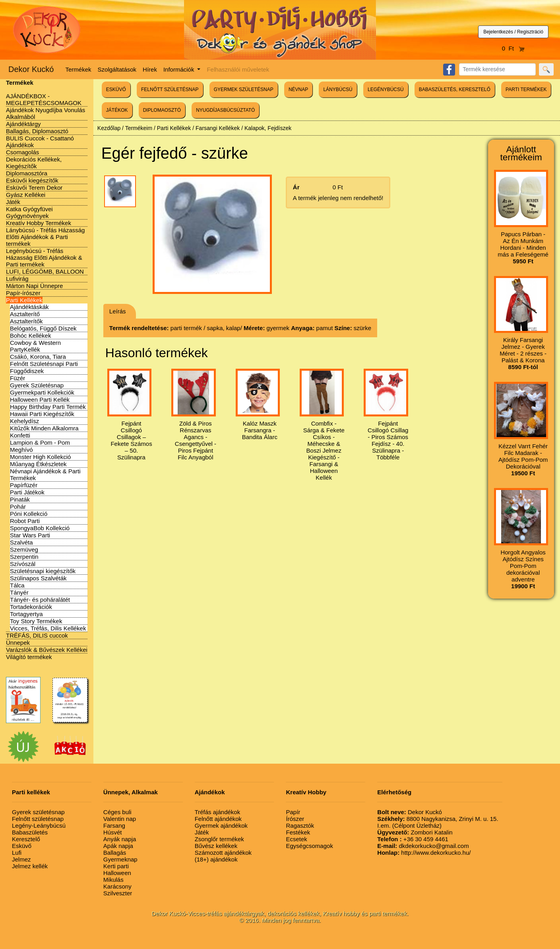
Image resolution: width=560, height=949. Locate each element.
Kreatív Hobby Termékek (39, 223)
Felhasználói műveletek (238, 69)
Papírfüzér (24, 485)
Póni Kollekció (29, 514)
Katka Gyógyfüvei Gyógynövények (29, 212)
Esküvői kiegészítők (32, 180)
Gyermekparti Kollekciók (42, 392)
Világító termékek (29, 657)
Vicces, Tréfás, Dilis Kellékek (48, 628)
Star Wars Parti (30, 535)
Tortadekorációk (31, 607)
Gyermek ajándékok (221, 826)
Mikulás (113, 880)
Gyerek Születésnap (37, 385)
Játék (13, 202)
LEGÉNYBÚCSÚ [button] (386, 89)
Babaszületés (30, 832)
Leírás (118, 311)
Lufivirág (17, 279)
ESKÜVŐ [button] (116, 89)
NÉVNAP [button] (298, 89)
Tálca (17, 585)
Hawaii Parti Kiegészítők (42, 414)
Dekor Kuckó (31, 69)
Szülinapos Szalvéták (38, 578)
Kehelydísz (24, 421)
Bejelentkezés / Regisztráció (513, 32)
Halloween (117, 873)
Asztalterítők (26, 321)
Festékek (298, 832)
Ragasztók (300, 826)
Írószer (295, 819)
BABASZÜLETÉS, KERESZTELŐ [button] (455, 89)
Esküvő (22, 846)
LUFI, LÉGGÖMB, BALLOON (45, 271)
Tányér (19, 592)
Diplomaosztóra (27, 173)
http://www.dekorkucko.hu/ (424, 853)
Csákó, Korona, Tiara (38, 357)
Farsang (114, 826)
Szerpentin (24, 557)
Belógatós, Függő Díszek (43, 328)
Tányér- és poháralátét (40, 600)
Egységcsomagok (309, 846)
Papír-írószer (23, 293)
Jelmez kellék (30, 866)
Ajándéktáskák (29, 307)
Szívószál (23, 564)
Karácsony (117, 886)
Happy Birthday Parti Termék (48, 407)
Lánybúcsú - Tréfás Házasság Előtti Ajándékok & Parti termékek (45, 237)
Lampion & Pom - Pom (40, 442)
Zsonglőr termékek (219, 839)
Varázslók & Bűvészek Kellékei (47, 650)
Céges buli (117, 812)
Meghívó (21, 450)
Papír (293, 812)
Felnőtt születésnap (38, 819)
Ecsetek (296, 839)
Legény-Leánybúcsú (39, 826)
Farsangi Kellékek (218, 128)
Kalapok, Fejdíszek (268, 128)
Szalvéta (21, 542)
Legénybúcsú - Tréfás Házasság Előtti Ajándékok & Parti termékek (44, 258)
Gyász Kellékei (26, 195)
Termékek (78, 69)
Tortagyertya (26, 614)
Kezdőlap (109, 128)
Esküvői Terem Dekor (34, 188)
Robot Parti (25, 521)
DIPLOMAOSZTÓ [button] (162, 110)
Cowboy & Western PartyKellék (35, 346)
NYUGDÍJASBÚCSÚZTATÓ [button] (225, 110)
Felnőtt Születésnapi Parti (44, 364)
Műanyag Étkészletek (38, 464)
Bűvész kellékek (216, 846)
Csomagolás (22, 152)
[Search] (497, 69)
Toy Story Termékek (36, 621)
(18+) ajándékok (216, 859)
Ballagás (115, 853)
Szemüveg (24, 549)
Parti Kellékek (24, 300)
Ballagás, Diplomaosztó (37, 131)
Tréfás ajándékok (218, 812)
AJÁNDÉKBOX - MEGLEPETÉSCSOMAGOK (44, 99)
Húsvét (113, 832)
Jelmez (21, 859)
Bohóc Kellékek (30, 335)
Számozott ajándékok (223, 853)
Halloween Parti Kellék (40, 400)
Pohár (18, 507)
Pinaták (20, 499)
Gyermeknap (120, 859)
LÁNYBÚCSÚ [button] (338, 89)
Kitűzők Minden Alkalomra (44, 428)
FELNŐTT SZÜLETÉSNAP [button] (170, 89)
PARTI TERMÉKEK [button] (526, 89)
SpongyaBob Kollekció (40, 528)
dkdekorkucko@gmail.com (423, 846)
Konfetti (20, 435)
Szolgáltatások (117, 69)
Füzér (17, 378)
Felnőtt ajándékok (218, 819)
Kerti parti (116, 866)
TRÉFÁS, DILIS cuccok (37, 635)
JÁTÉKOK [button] (117, 110)
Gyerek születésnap (38, 812)
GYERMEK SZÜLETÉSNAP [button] (244, 89)
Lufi (17, 853)
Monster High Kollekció (40, 457)
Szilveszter (118, 893)
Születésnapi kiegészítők (43, 571)
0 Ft (513, 48)
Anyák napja (120, 839)
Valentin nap (120, 819)
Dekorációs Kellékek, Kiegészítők (34, 163)
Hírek (150, 69)
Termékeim (139, 128)
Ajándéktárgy (23, 124)
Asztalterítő (25, 314)
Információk (180, 69)
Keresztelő (26, 839)
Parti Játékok (27, 492)
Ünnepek (18, 643)
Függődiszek (27, 371)
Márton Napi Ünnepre (34, 286)
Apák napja (118, 846)
